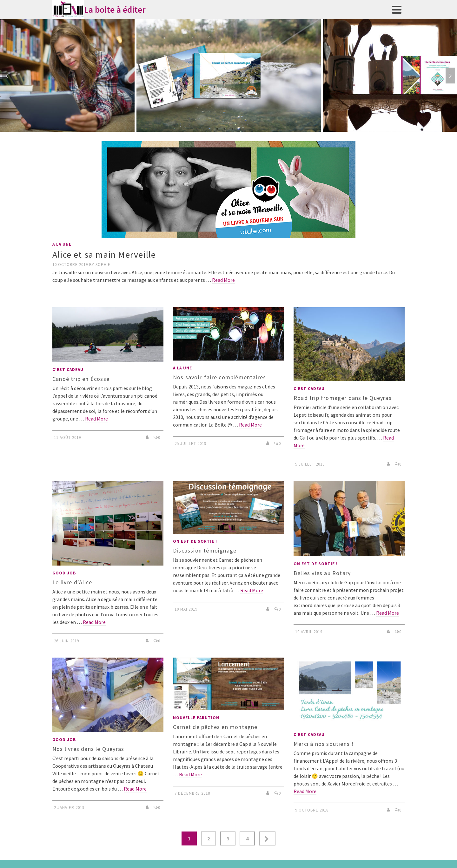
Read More (223, 280)
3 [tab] (232, 129)
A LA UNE (62, 244)
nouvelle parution (196, 718)
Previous (7, 76)
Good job (64, 573)
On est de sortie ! (195, 541)
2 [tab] (225, 129)
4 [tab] (240, 129)
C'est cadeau (68, 370)
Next (450, 76)
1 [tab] (217, 129)
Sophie (103, 265)
